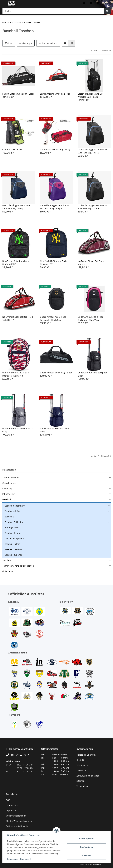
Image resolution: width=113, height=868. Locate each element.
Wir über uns (83, 765)
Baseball (7, 499)
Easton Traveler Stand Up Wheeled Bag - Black (90, 95)
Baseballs (9, 517)
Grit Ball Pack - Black (12, 150)
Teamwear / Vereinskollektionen (18, 566)
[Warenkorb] (103, 3)
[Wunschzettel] (91, 3)
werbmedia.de (95, 864)
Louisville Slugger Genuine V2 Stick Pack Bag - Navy (17, 207)
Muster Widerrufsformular (19, 821)
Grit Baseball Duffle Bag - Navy (55, 150)
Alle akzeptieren (86, 838)
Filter (9, 43)
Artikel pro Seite (47, 43)
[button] (84, 3)
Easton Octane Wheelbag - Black (18, 94)
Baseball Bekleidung (15, 522)
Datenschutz (12, 805)
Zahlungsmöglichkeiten (88, 776)
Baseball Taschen (13, 549)
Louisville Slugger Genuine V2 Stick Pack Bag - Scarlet (92, 207)
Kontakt (80, 760)
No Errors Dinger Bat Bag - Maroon (91, 263)
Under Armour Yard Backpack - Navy (55, 430)
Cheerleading (9, 483)
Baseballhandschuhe (15, 506)
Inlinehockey (9, 494)
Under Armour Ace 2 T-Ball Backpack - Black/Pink (91, 318)
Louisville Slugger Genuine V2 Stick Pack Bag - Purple (55, 207)
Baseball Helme (12, 544)
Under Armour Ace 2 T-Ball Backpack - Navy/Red (16, 374)
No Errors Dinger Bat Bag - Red (18, 317)
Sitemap (81, 781)
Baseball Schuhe (13, 533)
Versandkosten (84, 786)
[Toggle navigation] (4, 2)
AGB (8, 800)
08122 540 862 (17, 755)
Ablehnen (86, 856)
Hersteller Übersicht (86, 755)
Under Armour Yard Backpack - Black (93, 374)
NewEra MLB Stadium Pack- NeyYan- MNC (16, 263)
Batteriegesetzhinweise (17, 826)
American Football (11, 478)
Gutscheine (8, 571)
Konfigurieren (86, 847)
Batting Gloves (12, 528)
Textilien (7, 560)
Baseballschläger (13, 511)
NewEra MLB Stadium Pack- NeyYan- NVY (54, 263)
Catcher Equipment (14, 538)
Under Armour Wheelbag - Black (56, 373)
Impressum (11, 811)
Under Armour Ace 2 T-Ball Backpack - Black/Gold (53, 318)
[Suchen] (53, 11)
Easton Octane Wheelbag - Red (55, 94)
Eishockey (7, 488)
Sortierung (24, 43)
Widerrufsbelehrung (16, 816)
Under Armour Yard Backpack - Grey (18, 430)
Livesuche (81, 770)
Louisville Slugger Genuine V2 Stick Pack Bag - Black (92, 151)
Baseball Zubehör (13, 555)
